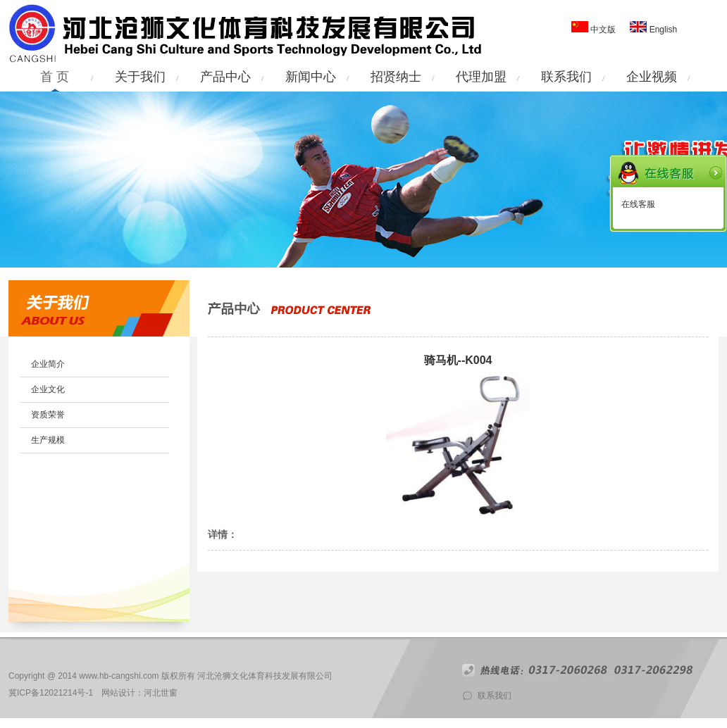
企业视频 (652, 77)
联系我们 (566, 77)
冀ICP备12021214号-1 (51, 693)
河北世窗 (161, 693)
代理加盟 (481, 77)
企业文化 (48, 389)
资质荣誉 (48, 415)
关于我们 (140, 77)
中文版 (603, 30)
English (662, 30)
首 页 (55, 77)
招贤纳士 (396, 77)
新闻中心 (311, 77)
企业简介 (48, 364)
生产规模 (48, 440)
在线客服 (638, 204)
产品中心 (225, 77)
